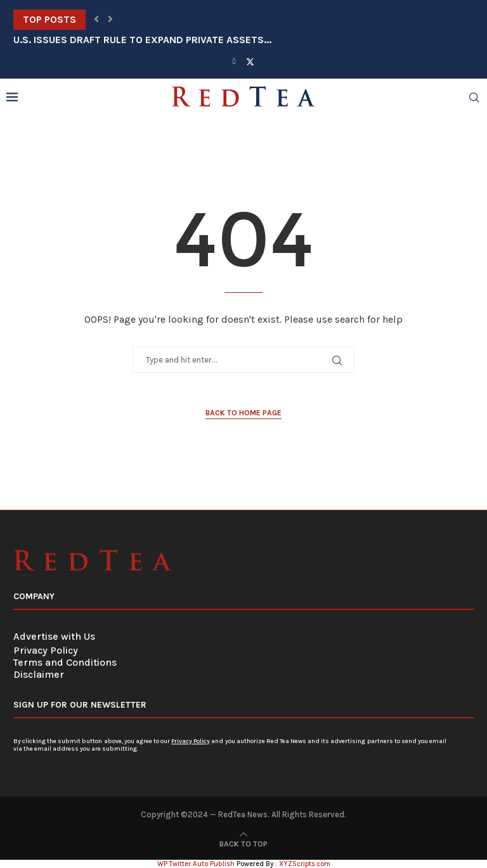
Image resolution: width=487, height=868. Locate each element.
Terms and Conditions (65, 662)
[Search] (474, 98)
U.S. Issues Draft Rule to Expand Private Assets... (142, 40)
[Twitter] (250, 62)
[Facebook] (234, 61)
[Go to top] (243, 843)
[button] (96, 20)
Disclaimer (39, 674)
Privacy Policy (46, 650)
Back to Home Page (243, 413)
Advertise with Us (54, 636)
